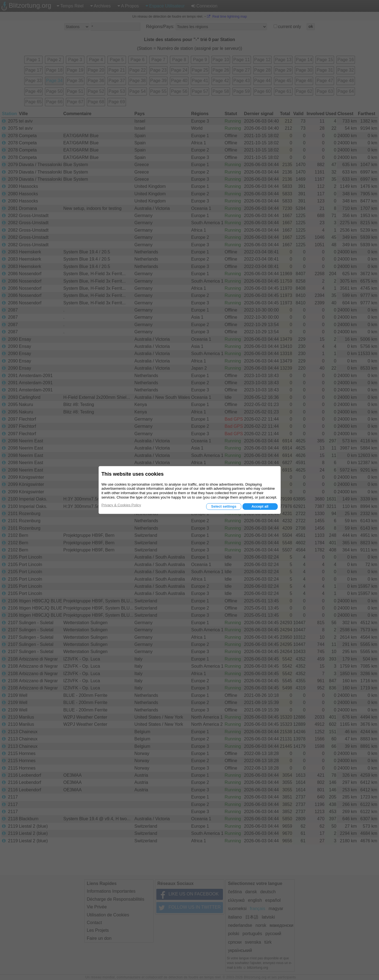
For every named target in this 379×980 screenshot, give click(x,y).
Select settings (224, 506)
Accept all (260, 506)
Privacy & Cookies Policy (121, 505)
